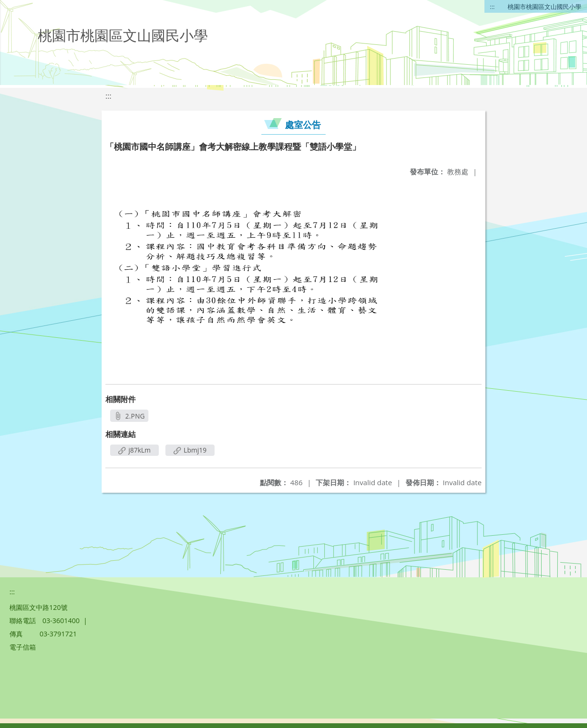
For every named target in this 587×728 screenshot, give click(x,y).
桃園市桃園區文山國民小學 (544, 7)
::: (492, 7)
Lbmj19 (190, 450)
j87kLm (134, 450)
